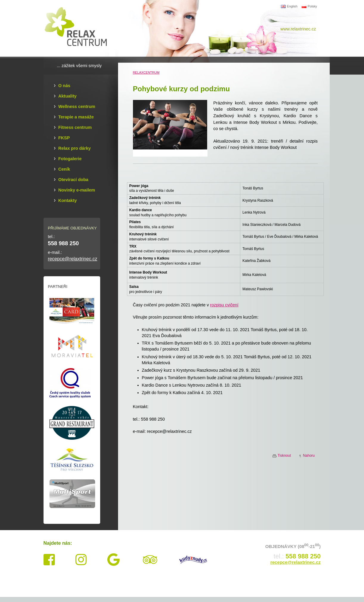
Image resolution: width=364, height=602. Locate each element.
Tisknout (284, 456)
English (289, 6)
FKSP (64, 138)
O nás (64, 86)
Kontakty (68, 200)
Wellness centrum (77, 106)
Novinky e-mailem (77, 190)
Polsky (309, 6)
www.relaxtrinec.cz (298, 29)
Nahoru (309, 456)
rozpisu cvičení (224, 305)
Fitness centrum (75, 127)
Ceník (64, 169)
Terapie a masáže (76, 117)
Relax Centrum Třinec (79, 28)
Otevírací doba (73, 180)
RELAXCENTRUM (146, 72)
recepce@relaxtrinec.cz (73, 259)
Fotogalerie (70, 159)
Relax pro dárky (75, 148)
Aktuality (68, 96)
